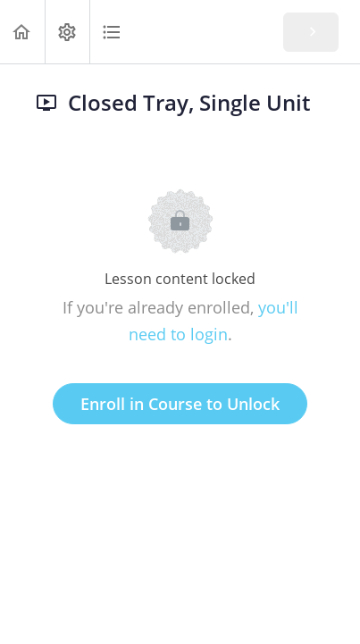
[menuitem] (67, 32)
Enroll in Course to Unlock (180, 404)
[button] (22, 32)
